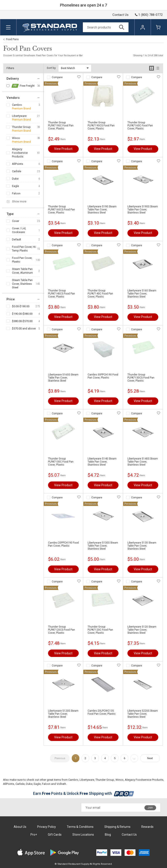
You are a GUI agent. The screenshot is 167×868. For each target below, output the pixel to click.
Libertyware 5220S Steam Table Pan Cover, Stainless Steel (143, 714)
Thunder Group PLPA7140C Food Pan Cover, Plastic (100, 294)
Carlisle (17, 171)
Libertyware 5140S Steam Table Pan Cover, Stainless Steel (143, 462)
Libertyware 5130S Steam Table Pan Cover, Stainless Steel (103, 546)
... (134, 758)
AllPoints (18, 164)
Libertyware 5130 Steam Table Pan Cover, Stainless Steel (142, 546)
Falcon (16, 193)
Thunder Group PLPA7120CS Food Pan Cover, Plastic (62, 630)
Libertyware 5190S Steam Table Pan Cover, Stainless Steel (143, 210)
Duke (15, 179)
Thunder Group (21, 127)
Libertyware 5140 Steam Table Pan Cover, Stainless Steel (102, 462)
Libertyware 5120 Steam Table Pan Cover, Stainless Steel (142, 630)
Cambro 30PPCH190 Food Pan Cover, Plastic (103, 376)
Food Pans (12, 39)
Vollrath (61, 784)
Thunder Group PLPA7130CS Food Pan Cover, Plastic (141, 378)
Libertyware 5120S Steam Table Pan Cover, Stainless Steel (63, 714)
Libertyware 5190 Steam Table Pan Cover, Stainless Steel (102, 210)
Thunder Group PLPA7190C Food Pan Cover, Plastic (61, 126)
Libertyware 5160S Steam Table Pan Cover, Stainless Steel (63, 378)
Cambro (17, 105)
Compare (57, 77)
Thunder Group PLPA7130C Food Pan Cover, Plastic (61, 462)
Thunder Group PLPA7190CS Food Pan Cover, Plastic (101, 126)
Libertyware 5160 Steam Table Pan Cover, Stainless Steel (142, 294)
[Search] (106, 27)
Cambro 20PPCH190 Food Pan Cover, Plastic (63, 544)
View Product (63, 149)
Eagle (15, 186)
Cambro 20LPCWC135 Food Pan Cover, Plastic (102, 712)
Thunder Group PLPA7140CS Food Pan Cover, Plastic (62, 294)
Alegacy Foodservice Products (20, 153)
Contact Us (120, 15)
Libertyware (19, 116)
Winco (16, 138)
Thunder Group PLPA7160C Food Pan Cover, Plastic (140, 126)
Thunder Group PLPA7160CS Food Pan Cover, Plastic (62, 210)
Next (150, 758)
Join (150, 808)
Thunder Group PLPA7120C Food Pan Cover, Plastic (100, 630)
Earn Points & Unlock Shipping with (84, 793)
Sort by (51, 68)
